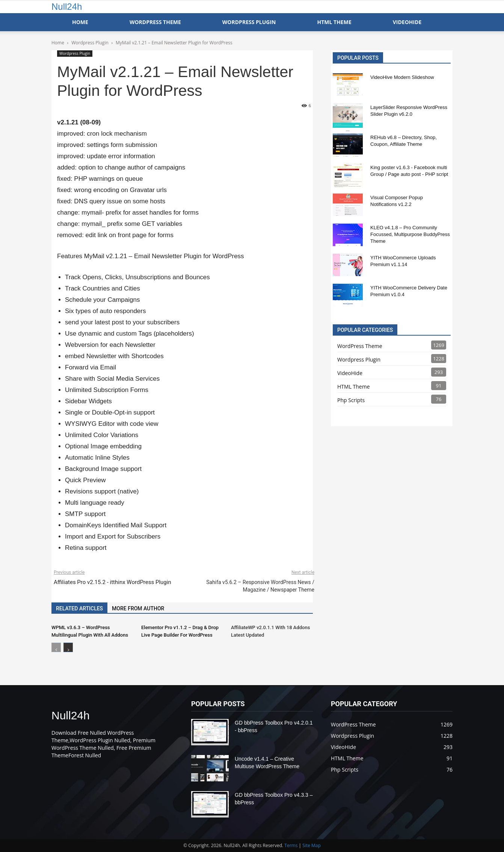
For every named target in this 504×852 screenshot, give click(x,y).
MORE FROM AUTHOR (138, 608)
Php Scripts (351, 400)
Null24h (67, 7)
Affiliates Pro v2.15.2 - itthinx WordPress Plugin (112, 582)
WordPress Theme (155, 22)
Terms (291, 845)
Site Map (312, 845)
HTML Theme (334, 22)
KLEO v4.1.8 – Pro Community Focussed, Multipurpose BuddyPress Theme (410, 234)
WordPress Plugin (249, 22)
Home (80, 22)
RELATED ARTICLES (79, 608)
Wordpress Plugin (75, 53)
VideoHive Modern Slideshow (402, 77)
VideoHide (407, 22)
